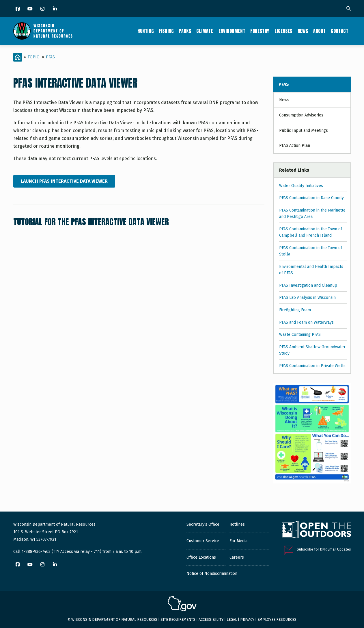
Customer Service (203, 541)
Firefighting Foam (295, 310)
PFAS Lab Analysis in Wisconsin (307, 298)
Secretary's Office (203, 524)
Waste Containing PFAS (300, 335)
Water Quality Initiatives (301, 186)
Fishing (166, 31)
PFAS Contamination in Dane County (311, 198)
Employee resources (277, 619)
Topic (33, 57)
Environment (232, 31)
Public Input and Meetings (304, 130)
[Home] (18, 57)
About (319, 31)
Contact (339, 31)
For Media (238, 541)
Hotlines (237, 524)
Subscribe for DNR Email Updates (324, 549)
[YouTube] (30, 9)
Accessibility (211, 619)
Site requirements (178, 619)
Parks (185, 31)
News (303, 31)
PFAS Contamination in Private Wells (312, 366)
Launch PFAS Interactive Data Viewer (64, 181)
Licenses (283, 31)
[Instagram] (43, 9)
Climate (205, 31)
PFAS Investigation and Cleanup (308, 285)
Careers (237, 557)
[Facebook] (18, 9)
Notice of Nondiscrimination (212, 574)
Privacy (247, 619)
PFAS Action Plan (295, 146)
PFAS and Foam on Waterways (306, 322)
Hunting (145, 31)
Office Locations (201, 557)
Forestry (260, 31)
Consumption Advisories (301, 115)
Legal (232, 619)
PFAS (50, 57)
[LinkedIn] (55, 9)
